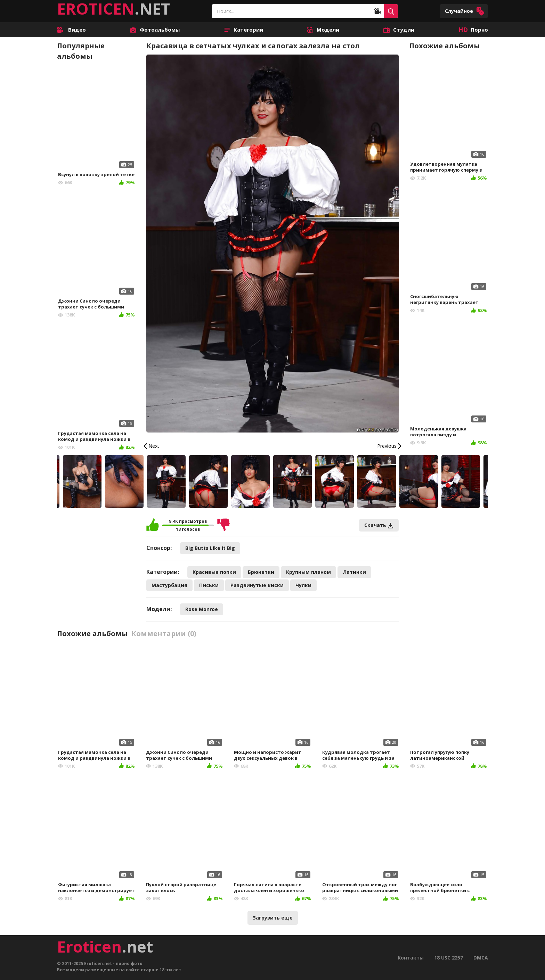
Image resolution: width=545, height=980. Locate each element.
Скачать (379, 525)
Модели (323, 30)
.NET (113, 9)
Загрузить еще (273, 918)
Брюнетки (261, 572)
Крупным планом (308, 572)
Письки (209, 585)
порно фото (129, 963)
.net (105, 947)
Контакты (411, 958)
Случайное (465, 11)
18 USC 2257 (449, 958)
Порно (473, 30)
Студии (399, 30)
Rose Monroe (202, 609)
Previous (387, 446)
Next (154, 446)
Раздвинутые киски (257, 585)
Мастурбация (169, 585)
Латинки (354, 572)
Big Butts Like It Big (210, 548)
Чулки (303, 585)
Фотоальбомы (155, 30)
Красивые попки (214, 572)
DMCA (481, 958)
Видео (71, 30)
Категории (243, 30)
